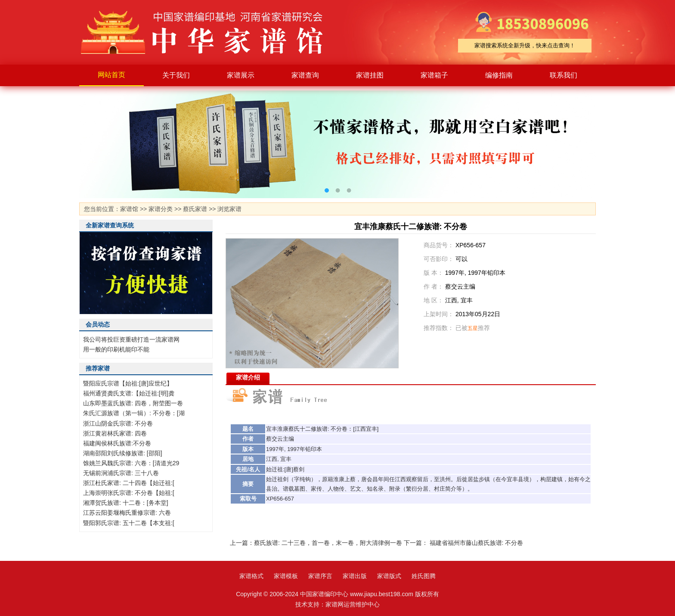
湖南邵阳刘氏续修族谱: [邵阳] (123, 453)
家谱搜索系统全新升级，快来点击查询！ (525, 45)
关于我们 (176, 75)
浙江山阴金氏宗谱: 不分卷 (118, 423)
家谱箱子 (434, 75)
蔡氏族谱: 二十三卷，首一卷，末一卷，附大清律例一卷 (328, 543)
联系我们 (564, 75)
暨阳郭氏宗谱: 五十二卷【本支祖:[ (129, 523)
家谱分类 (161, 209)
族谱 (322, 429)
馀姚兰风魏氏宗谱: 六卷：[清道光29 (131, 463)
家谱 (208, 32)
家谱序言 (320, 576)
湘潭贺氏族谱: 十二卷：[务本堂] (126, 503)
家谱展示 (241, 75)
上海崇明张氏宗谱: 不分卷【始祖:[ (129, 493)
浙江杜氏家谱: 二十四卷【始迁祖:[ (129, 483)
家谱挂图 (370, 75)
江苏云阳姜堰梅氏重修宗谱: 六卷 (127, 513)
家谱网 (334, 604)
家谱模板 (286, 576)
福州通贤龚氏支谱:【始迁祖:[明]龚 (129, 393)
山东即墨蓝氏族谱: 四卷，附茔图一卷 (133, 403)
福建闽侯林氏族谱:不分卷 (117, 443)
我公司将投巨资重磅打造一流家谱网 (131, 339)
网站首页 (111, 75)
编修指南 (499, 75)
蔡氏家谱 (195, 209)
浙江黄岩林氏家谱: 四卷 (115, 433)
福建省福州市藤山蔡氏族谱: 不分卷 (477, 543)
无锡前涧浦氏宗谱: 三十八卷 (121, 473)
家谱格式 (251, 576)
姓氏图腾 (424, 576)
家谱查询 (305, 75)
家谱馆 (129, 209)
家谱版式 (389, 576)
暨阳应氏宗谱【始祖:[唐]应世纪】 (128, 383)
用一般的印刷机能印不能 (116, 349)
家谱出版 (355, 576)
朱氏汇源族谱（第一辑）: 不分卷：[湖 (134, 413)
